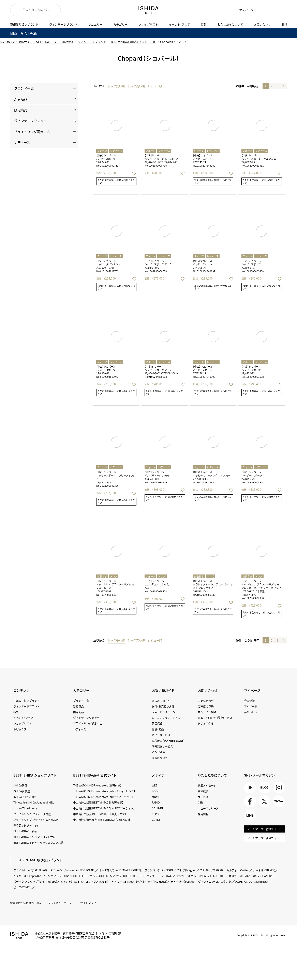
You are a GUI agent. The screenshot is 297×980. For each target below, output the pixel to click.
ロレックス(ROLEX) (97, 882)
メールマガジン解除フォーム (264, 838)
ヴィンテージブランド (63, 24)
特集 (204, 24)
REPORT (157, 814)
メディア (158, 775)
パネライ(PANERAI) (263, 876)
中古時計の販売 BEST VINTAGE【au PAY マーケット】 (104, 808)
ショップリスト (148, 24)
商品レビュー (252, 712)
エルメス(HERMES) (101, 876)
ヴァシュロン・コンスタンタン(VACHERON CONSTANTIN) (232, 882)
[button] (284, 86)
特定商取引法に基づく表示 (26, 903)
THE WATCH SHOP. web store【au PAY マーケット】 (103, 797)
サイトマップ (88, 903)
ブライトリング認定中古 (32, 132)
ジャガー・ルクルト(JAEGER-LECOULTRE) (201, 876)
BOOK (156, 791)
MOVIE (156, 797)
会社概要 (203, 791)
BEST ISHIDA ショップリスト (35, 775)
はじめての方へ (161, 701)
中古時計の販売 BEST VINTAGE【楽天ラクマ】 (100, 814)
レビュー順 (155, 86)
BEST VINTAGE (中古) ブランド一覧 (133, 42)
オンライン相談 (207, 712)
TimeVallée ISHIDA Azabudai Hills (34, 802)
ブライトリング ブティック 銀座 (32, 814)
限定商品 (21, 110)
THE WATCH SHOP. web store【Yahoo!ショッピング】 (104, 791)
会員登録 (249, 701)
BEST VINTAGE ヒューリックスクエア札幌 (38, 843)
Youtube (250, 788)
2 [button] (272, 86)
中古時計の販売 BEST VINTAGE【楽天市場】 (98, 802)
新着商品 (21, 99)
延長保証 (157, 723)
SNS (284, 24)
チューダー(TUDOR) (183, 882)
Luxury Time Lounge (26, 808)
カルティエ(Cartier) (238, 870)
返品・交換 (158, 729)
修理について (160, 758)
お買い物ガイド (163, 690)
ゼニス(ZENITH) (23, 887)
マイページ (246, 10)
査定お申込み (206, 723)
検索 (281, 10)
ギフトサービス (161, 735)
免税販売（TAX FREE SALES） (168, 741)
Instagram (279, 788)
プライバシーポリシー (61, 903)
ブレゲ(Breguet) (187, 870)
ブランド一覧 (24, 88)
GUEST (156, 820)
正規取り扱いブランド (24, 24)
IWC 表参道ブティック (26, 825)
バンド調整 (159, 752)
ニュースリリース (208, 808)
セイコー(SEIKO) (122, 882)
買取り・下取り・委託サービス (215, 718)
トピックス (20, 729)
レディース (22, 142)
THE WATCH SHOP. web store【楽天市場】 (97, 785)
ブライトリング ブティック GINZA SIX (36, 820)
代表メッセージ (207, 785)
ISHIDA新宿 (20, 785)
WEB (155, 785)
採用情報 (203, 814)
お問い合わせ (262, 24)
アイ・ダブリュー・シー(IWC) (156, 876)
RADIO (156, 802)
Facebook (250, 801)
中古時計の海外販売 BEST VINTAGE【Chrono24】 (102, 820)
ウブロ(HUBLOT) (126, 876)
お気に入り (261, 10)
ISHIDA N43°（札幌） (25, 797)
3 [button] (278, 86)
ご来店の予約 (206, 706)
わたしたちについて (230, 24)
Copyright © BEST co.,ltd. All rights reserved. (262, 935)
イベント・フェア (180, 24)
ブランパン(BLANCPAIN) (159, 870)
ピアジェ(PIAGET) (71, 882)
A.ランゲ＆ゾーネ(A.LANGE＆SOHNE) (73, 870)
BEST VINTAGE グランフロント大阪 (34, 837)
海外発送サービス (162, 746)
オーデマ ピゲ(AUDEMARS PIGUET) (120, 870)
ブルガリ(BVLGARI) (211, 870)
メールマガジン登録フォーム (264, 829)
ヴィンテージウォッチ (30, 121)
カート (271, 10)
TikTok (279, 801)
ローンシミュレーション (166, 718)
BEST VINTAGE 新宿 (25, 831)
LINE (250, 815)
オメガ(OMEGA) (238, 876)
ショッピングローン (164, 712)
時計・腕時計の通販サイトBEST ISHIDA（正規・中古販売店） (37, 42)
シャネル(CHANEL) (264, 870)
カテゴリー (120, 24)
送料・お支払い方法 (163, 706)
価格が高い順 (136, 86)
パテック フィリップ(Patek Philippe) (35, 882)
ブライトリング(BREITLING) (30, 870)
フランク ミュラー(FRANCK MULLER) (64, 876)
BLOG (264, 788)
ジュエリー (95, 24)
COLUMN (157, 808)
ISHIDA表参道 (22, 791)
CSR (200, 802)
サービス (203, 797)
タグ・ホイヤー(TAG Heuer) (151, 882)
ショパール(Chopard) (26, 876)
